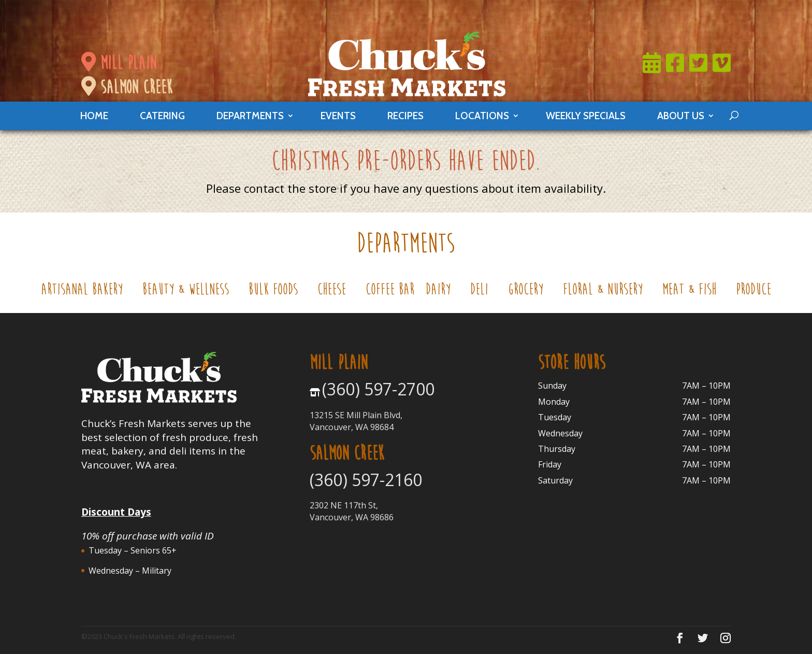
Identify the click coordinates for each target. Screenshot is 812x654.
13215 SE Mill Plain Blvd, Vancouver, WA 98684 (356, 421)
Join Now (479, 13)
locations (482, 116)
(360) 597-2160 (366, 480)
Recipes (405, 116)
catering (162, 116)
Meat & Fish (693, 291)
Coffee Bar (390, 291)
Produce (753, 291)
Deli (483, 291)
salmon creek (127, 87)
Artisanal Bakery (86, 291)
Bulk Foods (277, 291)
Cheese (336, 291)
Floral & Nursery (607, 291)
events (338, 116)
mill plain (119, 63)
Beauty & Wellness (190, 291)
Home (94, 116)
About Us (681, 116)
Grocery (530, 291)
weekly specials (586, 116)
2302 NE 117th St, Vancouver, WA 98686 (352, 511)
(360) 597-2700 (378, 389)
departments (250, 116)
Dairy (442, 291)
